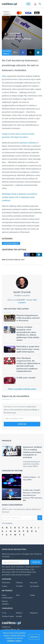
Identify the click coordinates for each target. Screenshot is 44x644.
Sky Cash (7, 60)
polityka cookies (14, 641)
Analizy (5, 586)
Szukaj (32, 595)
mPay (4, 76)
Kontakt (19, 616)
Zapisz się (36, 562)
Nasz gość (34, 583)
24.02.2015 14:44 (15, 35)
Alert (18, 595)
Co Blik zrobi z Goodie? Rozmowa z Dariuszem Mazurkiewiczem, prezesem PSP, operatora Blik (33, 495)
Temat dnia (6, 583)
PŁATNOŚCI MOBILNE (7, 52)
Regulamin (34, 613)
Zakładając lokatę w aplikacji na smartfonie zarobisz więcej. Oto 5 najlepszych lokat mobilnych (19, 197)
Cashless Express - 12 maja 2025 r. (31, 478)
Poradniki (19, 586)
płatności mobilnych (28, 143)
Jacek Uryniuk (15, 33)
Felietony (19, 583)
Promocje (7, 441)
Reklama (19, 613)
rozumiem (34, 637)
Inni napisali (34, 586)
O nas (4, 613)
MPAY (23, 260)
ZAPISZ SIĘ (22, 424)
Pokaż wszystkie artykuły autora (22, 389)
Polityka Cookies (8, 616)
